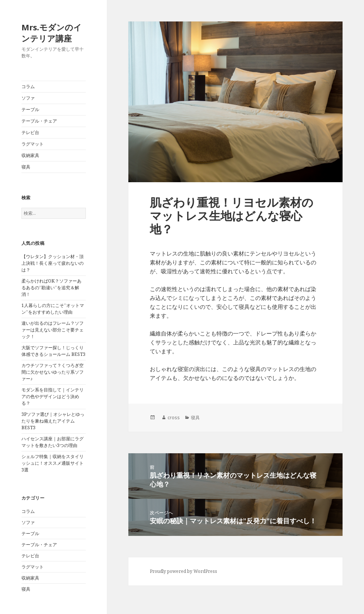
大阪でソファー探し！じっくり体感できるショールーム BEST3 (53, 351)
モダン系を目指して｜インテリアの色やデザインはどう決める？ (53, 396)
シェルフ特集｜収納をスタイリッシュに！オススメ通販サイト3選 (53, 463)
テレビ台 (30, 132)
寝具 (26, 167)
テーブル (30, 109)
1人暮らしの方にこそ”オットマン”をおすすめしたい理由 (53, 309)
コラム (28, 86)
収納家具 (30, 155)
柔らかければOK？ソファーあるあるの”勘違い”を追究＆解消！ (51, 288)
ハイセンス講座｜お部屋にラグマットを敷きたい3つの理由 (53, 442)
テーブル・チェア (39, 121)
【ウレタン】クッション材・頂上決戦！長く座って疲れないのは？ (53, 263)
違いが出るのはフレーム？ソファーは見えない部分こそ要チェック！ (53, 330)
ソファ (28, 98)
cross (174, 418)
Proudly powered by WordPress (183, 571)
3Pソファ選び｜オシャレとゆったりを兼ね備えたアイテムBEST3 (53, 421)
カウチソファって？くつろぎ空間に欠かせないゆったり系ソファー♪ (53, 372)
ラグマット (33, 144)
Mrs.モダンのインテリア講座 (52, 33)
